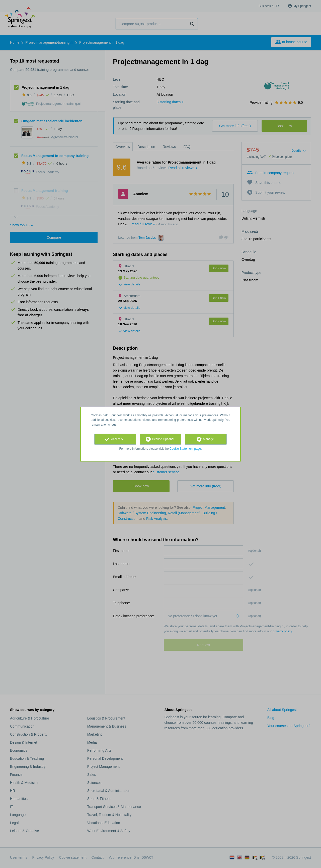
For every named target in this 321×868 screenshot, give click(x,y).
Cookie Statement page (185, 449)
